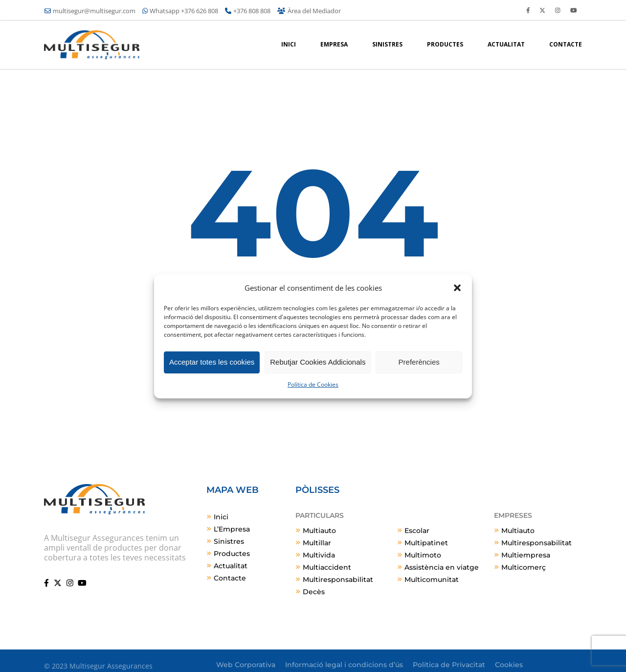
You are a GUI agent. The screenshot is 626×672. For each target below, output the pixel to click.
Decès (314, 592)
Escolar (417, 531)
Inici (221, 517)
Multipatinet (426, 543)
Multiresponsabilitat (338, 579)
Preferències (419, 362)
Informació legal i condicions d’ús (344, 665)
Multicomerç (524, 567)
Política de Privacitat (449, 665)
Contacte (230, 578)
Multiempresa (526, 555)
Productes (232, 554)
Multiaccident (327, 567)
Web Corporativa (246, 665)
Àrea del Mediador (309, 11)
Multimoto (423, 555)
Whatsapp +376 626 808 (180, 11)
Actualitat (231, 566)
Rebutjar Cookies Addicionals (318, 362)
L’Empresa (232, 529)
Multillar (317, 543)
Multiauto (319, 531)
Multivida (319, 555)
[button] (457, 288)
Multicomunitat (432, 579)
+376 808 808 (248, 11)
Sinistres (229, 541)
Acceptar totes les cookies (212, 362)
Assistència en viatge (442, 567)
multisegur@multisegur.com (90, 11)
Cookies (509, 665)
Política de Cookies (313, 384)
